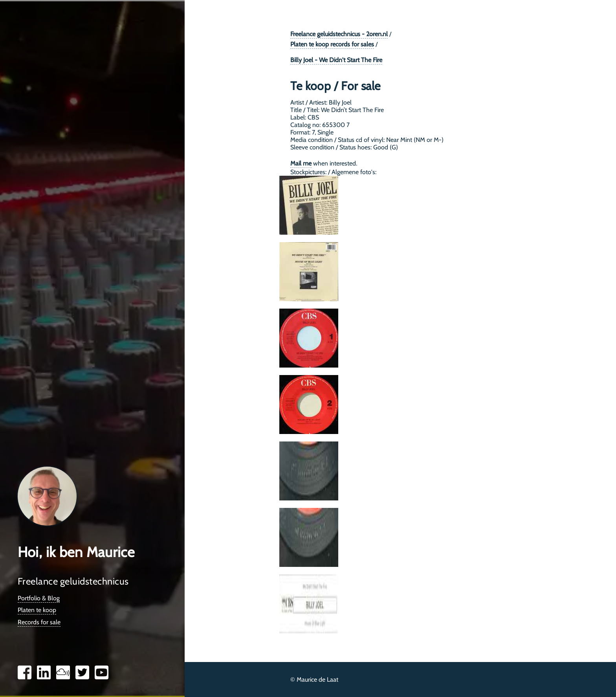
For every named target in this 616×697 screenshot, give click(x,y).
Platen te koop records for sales (332, 44)
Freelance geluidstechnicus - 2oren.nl (339, 34)
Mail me (301, 163)
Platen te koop (37, 610)
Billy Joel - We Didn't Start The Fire (336, 60)
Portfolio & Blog (39, 598)
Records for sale (39, 622)
